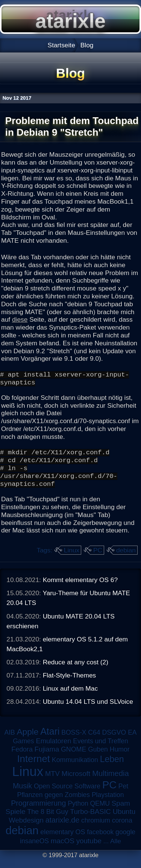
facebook (100, 840)
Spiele (16, 819)
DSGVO (114, 740)
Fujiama (47, 757)
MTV (52, 781)
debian (126, 558)
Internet (33, 767)
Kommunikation (75, 768)
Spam (121, 811)
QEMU (100, 811)
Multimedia (110, 781)
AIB (9, 740)
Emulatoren (53, 749)
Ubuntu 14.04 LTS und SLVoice (88, 709)
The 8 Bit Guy (48, 820)
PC (98, 558)
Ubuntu (124, 819)
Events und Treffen (101, 749)
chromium (96, 828)
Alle (116, 849)
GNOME (74, 757)
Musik (22, 794)
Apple (28, 740)
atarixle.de (63, 828)
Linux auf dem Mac (70, 696)
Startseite (61, 45)
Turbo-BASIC (90, 819)
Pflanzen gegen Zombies (53, 803)
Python (78, 811)
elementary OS (63, 840)
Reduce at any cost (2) (76, 670)
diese (20, 319)
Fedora (22, 757)
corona (122, 828)
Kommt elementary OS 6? (80, 588)
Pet (123, 794)
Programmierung (38, 811)
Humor (120, 757)
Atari (50, 739)
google (125, 840)
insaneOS (34, 849)
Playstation (108, 803)
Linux (72, 558)
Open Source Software (67, 794)
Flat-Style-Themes (70, 683)
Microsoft (76, 781)
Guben (98, 757)
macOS (63, 849)
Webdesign (26, 828)
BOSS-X (74, 740)
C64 (94, 740)
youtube (89, 849)
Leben (112, 767)
